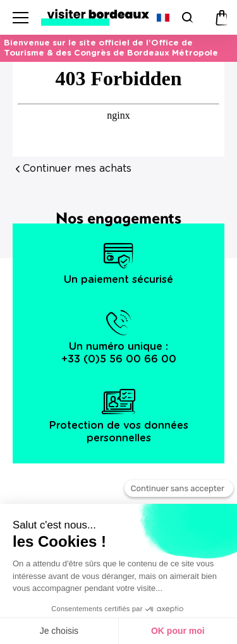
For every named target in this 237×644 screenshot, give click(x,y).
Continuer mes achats (77, 169)
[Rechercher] (186, 17)
